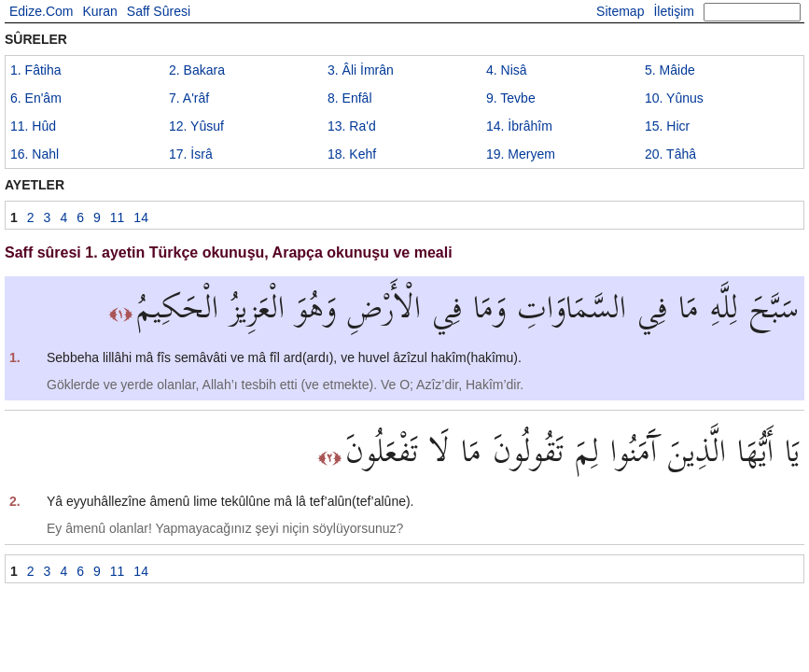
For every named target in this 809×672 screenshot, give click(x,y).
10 (674, 98)
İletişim (674, 11)
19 (521, 154)
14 (519, 126)
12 (196, 126)
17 (191, 154)
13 (352, 126)
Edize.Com (41, 11)
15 (667, 126)
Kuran (99, 11)
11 (33, 126)
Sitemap (620, 11)
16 (35, 154)
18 (352, 154)
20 (670, 154)
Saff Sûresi (159, 11)
